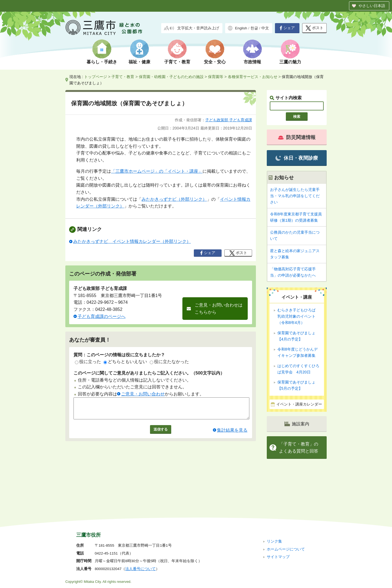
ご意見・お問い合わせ (143, 394)
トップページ (96, 77)
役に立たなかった (169, 362)
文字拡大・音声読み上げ (198, 28)
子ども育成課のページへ (102, 316)
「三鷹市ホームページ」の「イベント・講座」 (157, 171)
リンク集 (274, 505)
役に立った (88, 362)
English (241, 28)
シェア (287, 28)
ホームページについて (286, 513)
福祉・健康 (139, 62)
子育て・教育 (177, 62)
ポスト (315, 28)
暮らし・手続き (102, 62)
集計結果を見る (232, 434)
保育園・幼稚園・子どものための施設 (171, 77)
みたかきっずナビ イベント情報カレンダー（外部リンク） (132, 241)
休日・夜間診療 (297, 158)
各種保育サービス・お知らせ (253, 77)
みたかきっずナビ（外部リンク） (174, 199)
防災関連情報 (297, 137)
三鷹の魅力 (290, 62)
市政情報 (252, 62)
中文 (265, 28)
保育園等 (216, 77)
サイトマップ (278, 520)
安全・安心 (215, 62)
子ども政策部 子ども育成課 (229, 120)
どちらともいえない (125, 362)
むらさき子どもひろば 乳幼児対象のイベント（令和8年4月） (298, 316)
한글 (254, 28)
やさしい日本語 (372, 6)
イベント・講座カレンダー (299, 404)
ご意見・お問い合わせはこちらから (219, 309)
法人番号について (140, 532)
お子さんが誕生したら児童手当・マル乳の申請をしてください (295, 196)
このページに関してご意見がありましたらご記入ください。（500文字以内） (149, 373)
